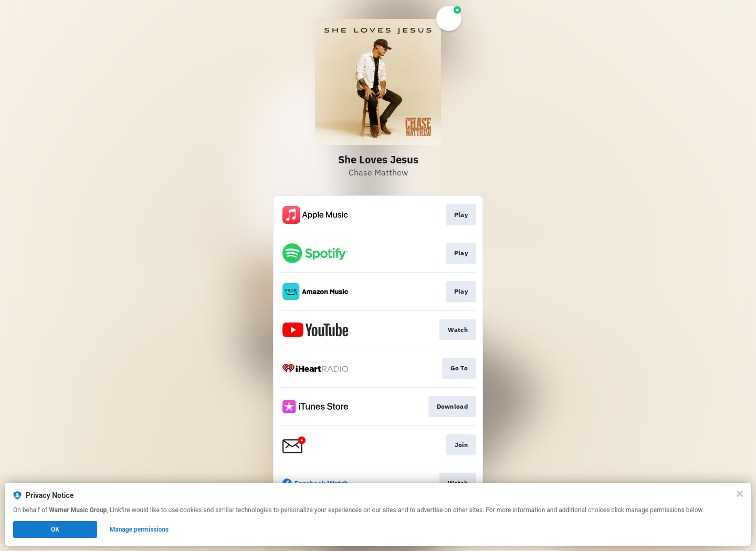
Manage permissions (139, 529)
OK (55, 529)
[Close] (740, 494)
